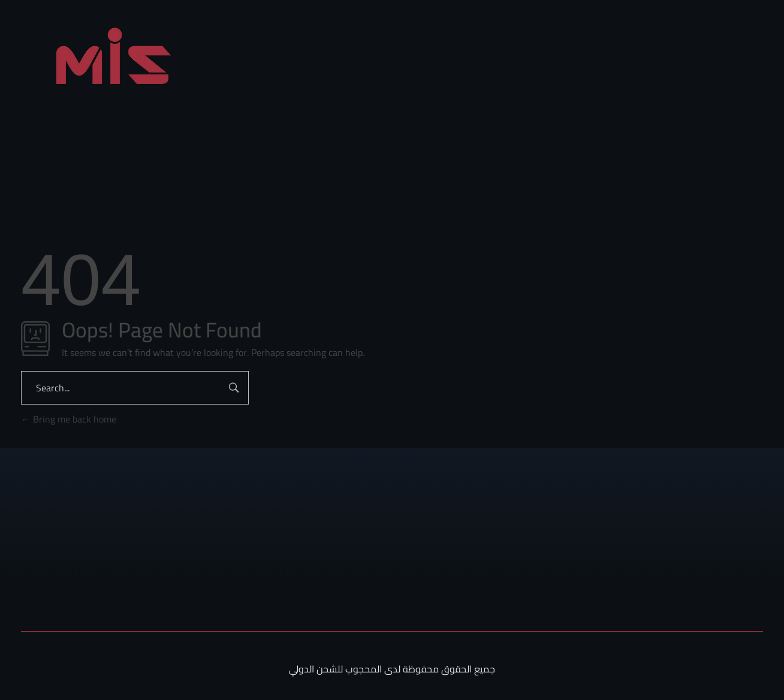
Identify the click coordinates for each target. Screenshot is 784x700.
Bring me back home (69, 419)
